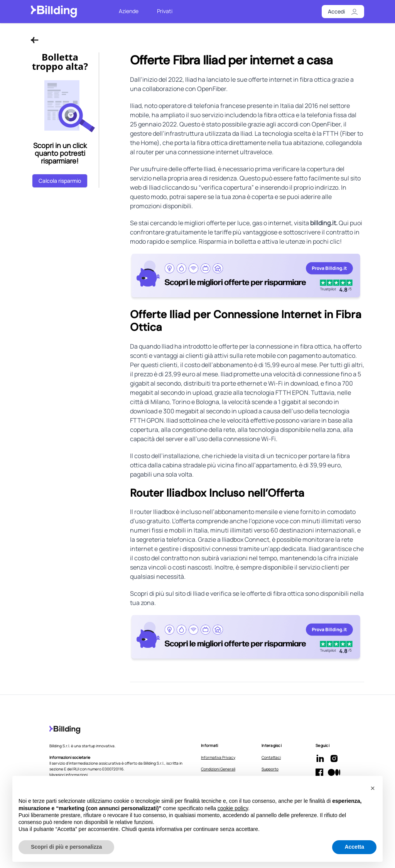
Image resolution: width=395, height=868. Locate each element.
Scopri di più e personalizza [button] (66, 847)
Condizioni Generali (218, 769)
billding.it (323, 223)
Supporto (270, 769)
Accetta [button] (354, 847)
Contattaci (271, 757)
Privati (165, 11)
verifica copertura (226, 187)
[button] (373, 788)
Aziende (129, 11)
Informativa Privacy (218, 757)
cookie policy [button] (233, 808)
